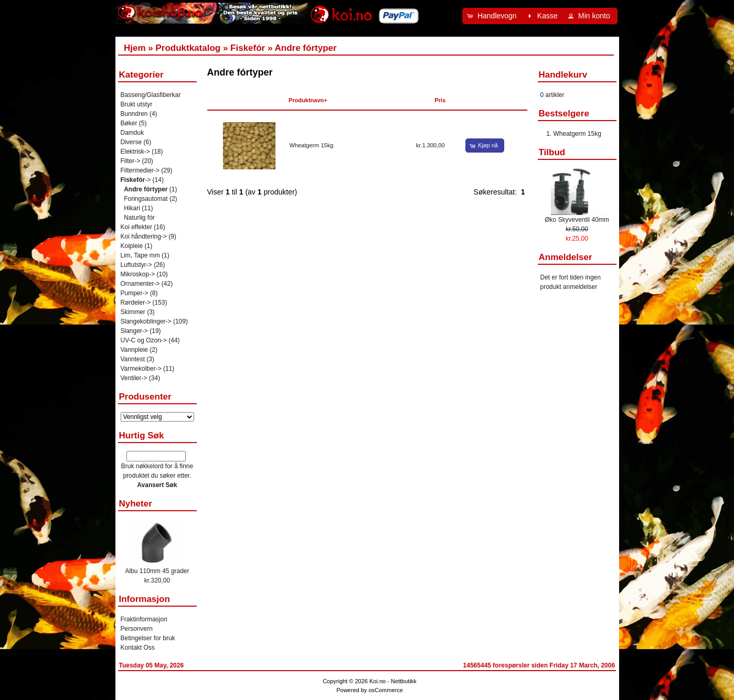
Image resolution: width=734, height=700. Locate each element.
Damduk (132, 133)
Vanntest (133, 359)
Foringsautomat (146, 199)
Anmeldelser (566, 257)
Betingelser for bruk (148, 638)
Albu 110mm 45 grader (157, 571)
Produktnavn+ (308, 100)
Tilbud (552, 152)
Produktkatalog (188, 48)
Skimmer (133, 312)
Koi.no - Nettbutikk (393, 681)
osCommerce (385, 690)
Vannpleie (135, 350)
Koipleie (132, 246)
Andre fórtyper (306, 48)
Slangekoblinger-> (146, 321)
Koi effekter (136, 227)
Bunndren (134, 114)
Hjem (135, 48)
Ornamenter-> (140, 284)
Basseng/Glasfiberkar (151, 95)
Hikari (132, 208)
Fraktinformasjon (144, 619)
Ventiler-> (134, 378)
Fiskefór (248, 48)
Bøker (129, 123)
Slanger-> (134, 331)
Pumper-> (135, 293)
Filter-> (131, 161)
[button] (493, 16)
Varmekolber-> (141, 369)
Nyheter (136, 504)
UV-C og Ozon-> (144, 340)
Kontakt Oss (138, 648)
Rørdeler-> (136, 303)
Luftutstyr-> (136, 265)
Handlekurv (563, 75)
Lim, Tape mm (140, 255)
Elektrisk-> (135, 152)
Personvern (137, 629)
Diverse (131, 142)
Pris (440, 100)
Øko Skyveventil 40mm (577, 220)
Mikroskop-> (138, 274)
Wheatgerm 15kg (312, 145)
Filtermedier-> (140, 170)
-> (136, 180)
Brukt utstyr (137, 104)
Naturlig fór (139, 218)
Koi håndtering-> (144, 236)
